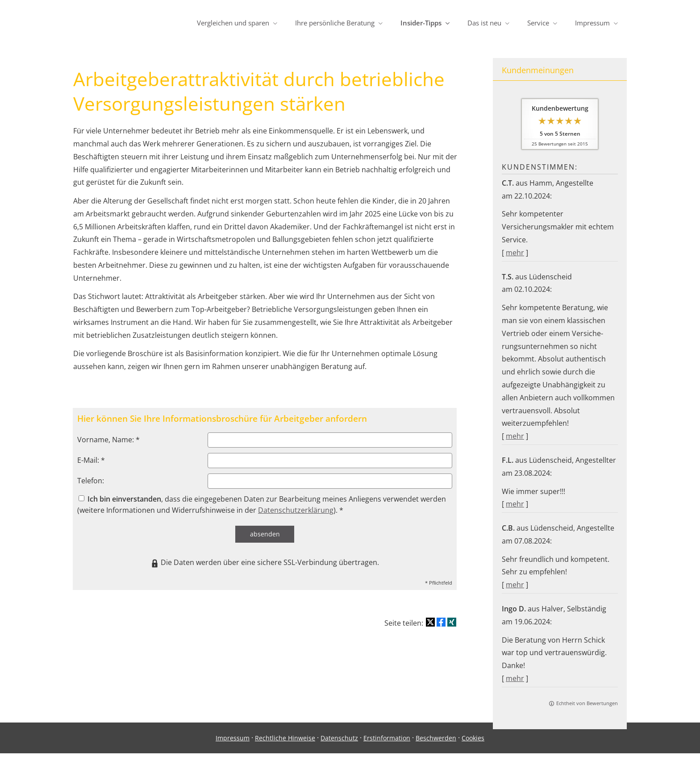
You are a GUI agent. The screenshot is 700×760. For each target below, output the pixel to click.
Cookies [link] (473, 745)
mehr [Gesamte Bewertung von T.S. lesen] (515, 436)
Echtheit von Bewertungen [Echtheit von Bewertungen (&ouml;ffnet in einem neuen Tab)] (587, 703)
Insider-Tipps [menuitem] (421, 23)
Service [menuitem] (538, 23)
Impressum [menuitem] (592, 23)
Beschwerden (436, 745)
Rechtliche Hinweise (285, 745)
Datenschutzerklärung (296, 510)
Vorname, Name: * (108, 440)
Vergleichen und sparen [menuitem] (233, 23)
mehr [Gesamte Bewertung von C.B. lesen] (515, 585)
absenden (265, 534)
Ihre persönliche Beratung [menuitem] (335, 23)
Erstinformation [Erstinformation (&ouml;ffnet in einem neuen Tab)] (387, 745)
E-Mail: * (91, 460)
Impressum (233, 745)
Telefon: (91, 481)
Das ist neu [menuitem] (484, 23)
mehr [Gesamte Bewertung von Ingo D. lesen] (515, 678)
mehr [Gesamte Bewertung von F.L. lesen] (515, 504)
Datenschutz (339, 745)
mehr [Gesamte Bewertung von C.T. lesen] (515, 253)
